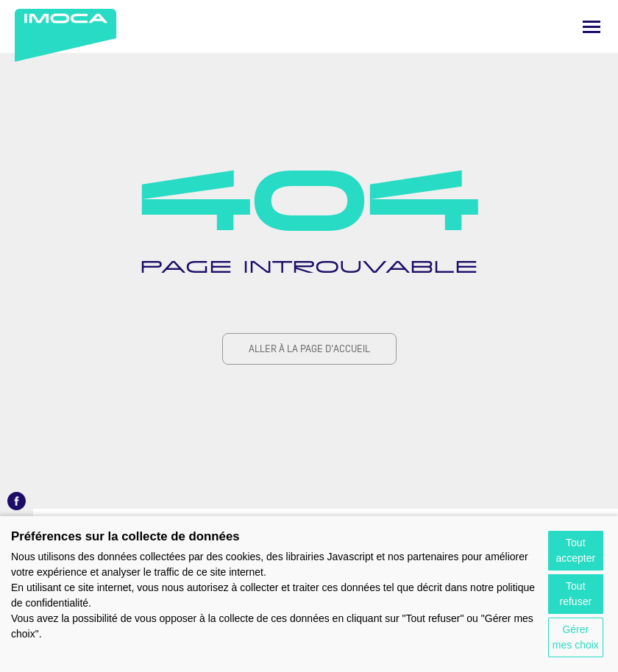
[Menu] (592, 27)
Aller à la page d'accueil (309, 349)
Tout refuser (576, 594)
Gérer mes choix (576, 637)
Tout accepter (575, 550)
